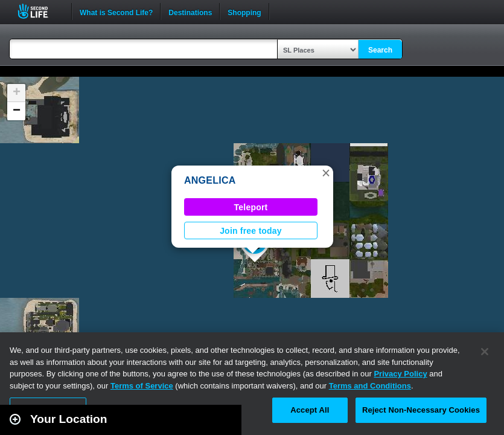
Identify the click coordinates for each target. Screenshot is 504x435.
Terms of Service (142, 386)
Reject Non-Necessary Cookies (421, 410)
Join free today (251, 231)
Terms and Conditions (370, 386)
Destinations (190, 11)
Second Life (40, 11)
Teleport (251, 207)
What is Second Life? (116, 11)
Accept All (310, 410)
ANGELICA (210, 180)
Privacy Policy (400, 374)
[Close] (485, 352)
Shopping (244, 11)
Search (380, 50)
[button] (326, 173)
